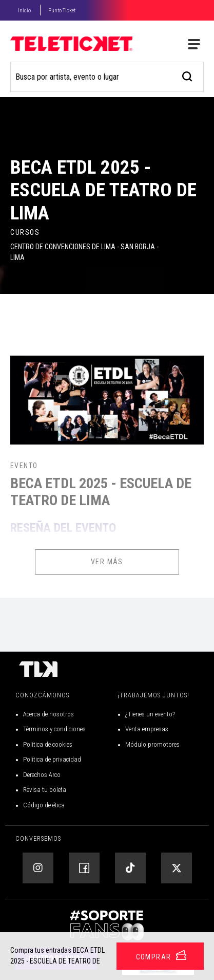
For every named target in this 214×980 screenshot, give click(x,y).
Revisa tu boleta (45, 790)
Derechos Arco (42, 775)
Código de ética (44, 805)
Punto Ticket (62, 11)
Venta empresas (147, 729)
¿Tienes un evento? (150, 714)
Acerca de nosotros (48, 714)
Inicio (24, 11)
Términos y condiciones (54, 729)
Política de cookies (48, 744)
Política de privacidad (52, 759)
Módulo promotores (152, 744)
